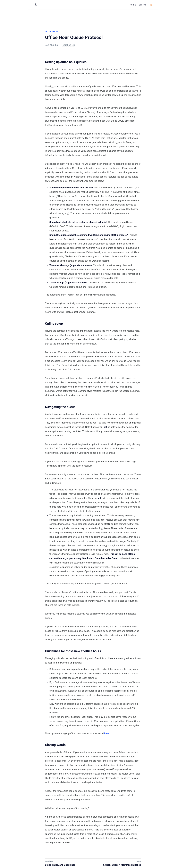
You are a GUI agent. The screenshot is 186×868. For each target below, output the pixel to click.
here (106, 733)
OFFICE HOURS (52, 31)
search (142, 5)
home (133, 5)
